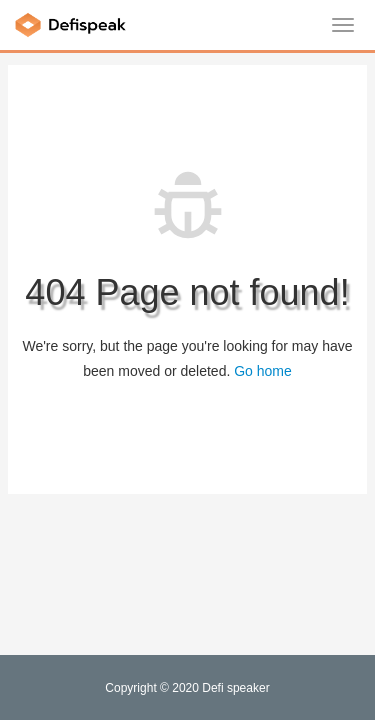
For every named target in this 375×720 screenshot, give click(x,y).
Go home (263, 371)
